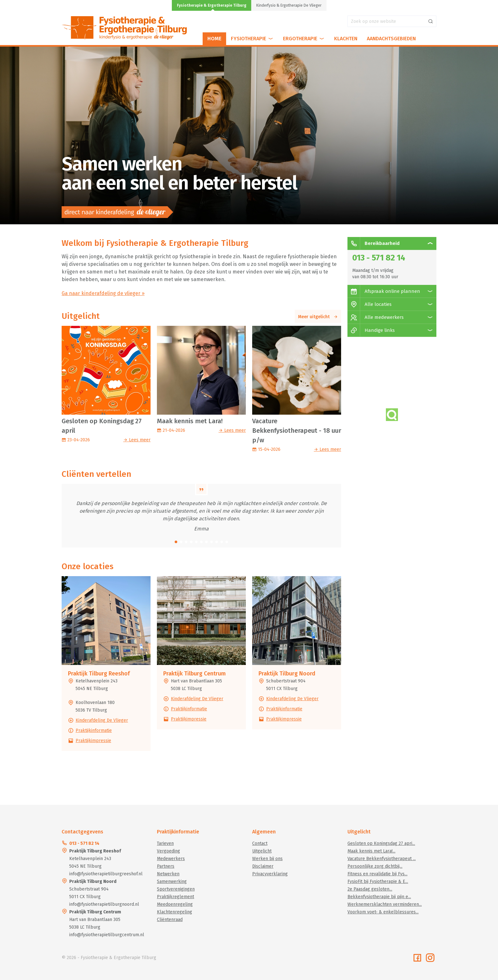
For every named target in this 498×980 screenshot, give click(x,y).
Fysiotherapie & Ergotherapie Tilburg (212, 5)
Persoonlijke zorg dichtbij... (375, 866)
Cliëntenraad (170, 920)
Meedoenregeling (175, 904)
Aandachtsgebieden (391, 39)
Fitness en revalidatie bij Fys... (377, 874)
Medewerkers (171, 859)
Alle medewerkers (376, 317)
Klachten (346, 39)
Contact (260, 843)
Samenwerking (172, 881)
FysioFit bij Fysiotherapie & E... (378, 881)
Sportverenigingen (176, 889)
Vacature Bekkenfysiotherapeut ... (382, 859)
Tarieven (165, 843)
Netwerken (168, 874)
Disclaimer (263, 866)
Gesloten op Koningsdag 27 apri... (381, 843)
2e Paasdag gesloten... (370, 889)
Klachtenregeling (175, 912)
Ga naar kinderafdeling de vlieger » (103, 293)
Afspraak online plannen (384, 291)
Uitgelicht (262, 851)
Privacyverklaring (270, 874)
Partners (166, 866)
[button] (176, 542)
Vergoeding (168, 851)
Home (214, 39)
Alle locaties (370, 304)
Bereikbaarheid (373, 243)
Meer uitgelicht (318, 317)
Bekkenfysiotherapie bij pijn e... (379, 897)
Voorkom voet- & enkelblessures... (383, 912)
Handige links (371, 330)
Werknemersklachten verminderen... (385, 904)
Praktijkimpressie (93, 741)
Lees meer (137, 440)
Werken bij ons (267, 859)
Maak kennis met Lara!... (371, 851)
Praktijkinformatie (94, 730)
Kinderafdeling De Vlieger (102, 720)
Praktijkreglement (175, 897)
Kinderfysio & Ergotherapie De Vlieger (289, 5)
